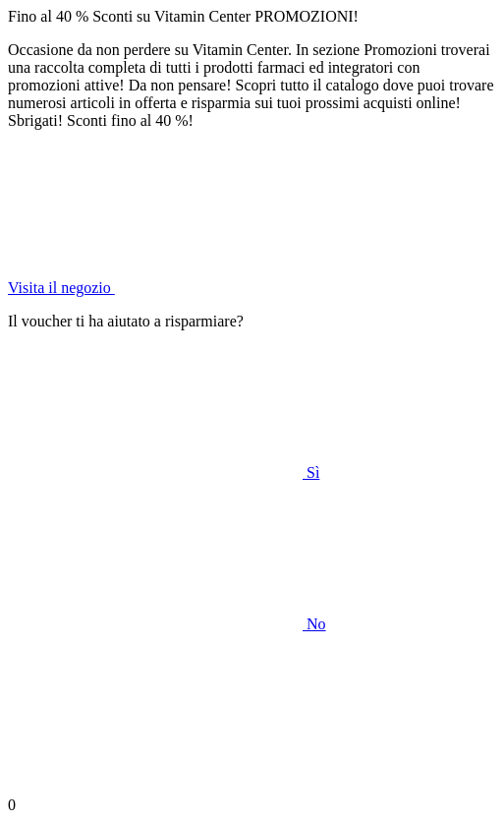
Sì (164, 472)
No (167, 624)
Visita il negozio (209, 288)
